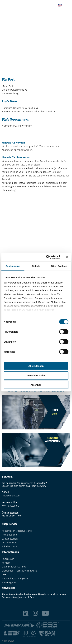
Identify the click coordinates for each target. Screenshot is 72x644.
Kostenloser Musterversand (17, 531)
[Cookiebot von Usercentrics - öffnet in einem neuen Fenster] (46, 257)
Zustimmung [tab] (13, 266)
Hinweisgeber (9, 582)
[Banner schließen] (67, 257)
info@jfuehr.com (11, 496)
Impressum (8, 559)
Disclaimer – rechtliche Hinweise (19, 571)
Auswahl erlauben (36, 375)
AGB (4, 575)
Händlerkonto (9, 546)
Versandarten (9, 543)
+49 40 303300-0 (10, 506)
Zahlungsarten (10, 539)
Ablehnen (36, 385)
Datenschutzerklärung (14, 567)
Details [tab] (36, 266)
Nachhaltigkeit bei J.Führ (15, 579)
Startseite (7, 14)
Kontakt (6, 563)
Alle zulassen (36, 366)
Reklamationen (10, 535)
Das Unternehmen (24, 14)
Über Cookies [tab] (59, 266)
